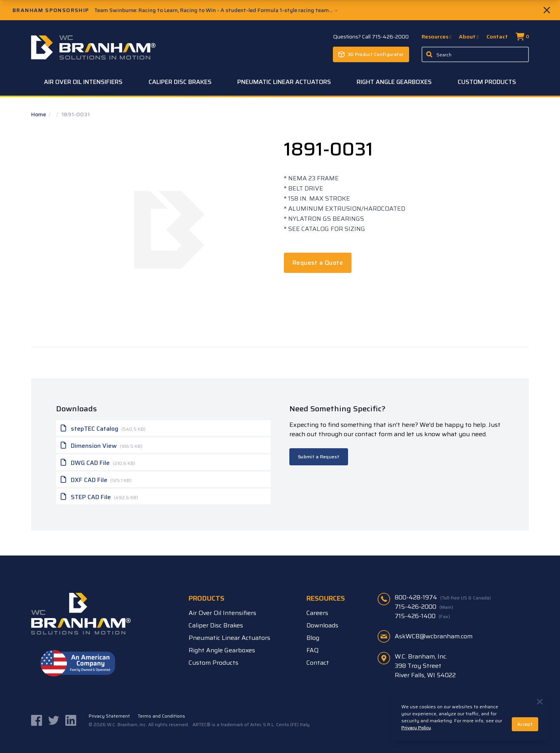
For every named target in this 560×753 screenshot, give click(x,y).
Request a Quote (318, 263)
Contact (497, 37)
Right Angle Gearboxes (394, 82)
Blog (313, 638)
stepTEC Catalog (103, 428)
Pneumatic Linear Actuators (284, 82)
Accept (525, 724)
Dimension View (101, 445)
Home (39, 114)
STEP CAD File (99, 496)
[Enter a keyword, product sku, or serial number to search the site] (475, 54)
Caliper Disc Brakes (180, 82)
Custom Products (487, 82)
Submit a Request (319, 457)
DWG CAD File (98, 462)
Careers (317, 613)
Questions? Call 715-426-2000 (371, 37)
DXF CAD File (96, 479)
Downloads (322, 625)
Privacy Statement (109, 716)
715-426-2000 (424, 607)
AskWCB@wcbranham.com (434, 636)
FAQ (312, 650)
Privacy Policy (416, 728)
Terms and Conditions (161, 716)
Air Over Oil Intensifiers (83, 82)
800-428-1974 (443, 598)
